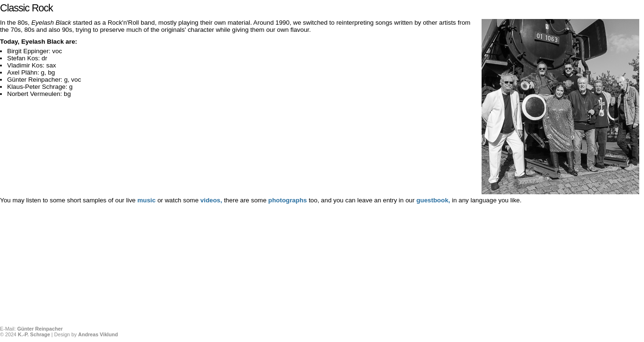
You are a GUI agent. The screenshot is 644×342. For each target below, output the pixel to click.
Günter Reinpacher (40, 329)
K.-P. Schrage (34, 334)
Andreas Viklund (98, 334)
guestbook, (433, 200)
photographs (289, 200)
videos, (212, 200)
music (147, 200)
